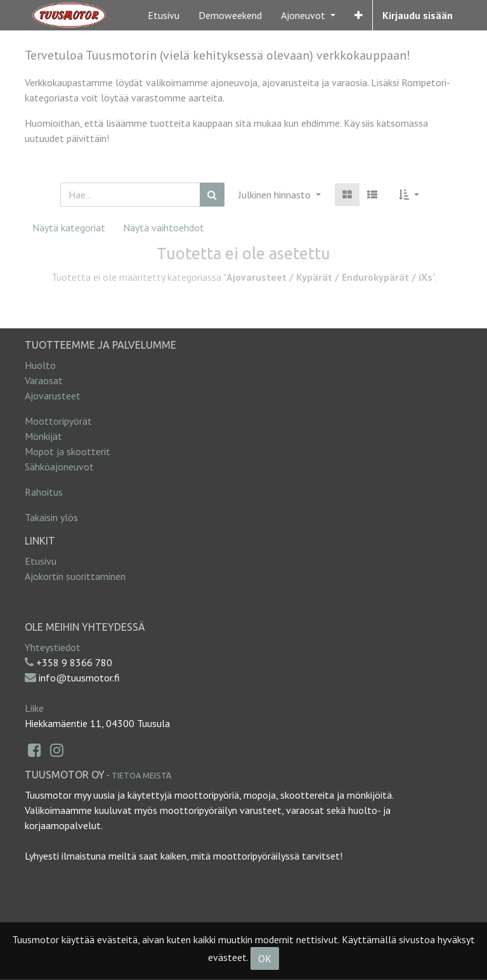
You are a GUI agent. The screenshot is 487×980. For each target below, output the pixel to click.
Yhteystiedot (53, 647)
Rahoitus (44, 492)
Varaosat (44, 380)
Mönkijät (43, 436)
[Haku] (212, 195)
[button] (359, 15)
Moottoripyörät (58, 421)
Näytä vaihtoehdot (164, 228)
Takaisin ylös (51, 517)
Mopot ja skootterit (68, 451)
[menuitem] (164, 15)
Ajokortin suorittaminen (75, 576)
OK (265, 958)
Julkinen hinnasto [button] (276, 195)
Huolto (40, 365)
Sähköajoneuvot (59, 467)
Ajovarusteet (53, 396)
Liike (34, 708)
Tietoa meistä (141, 775)
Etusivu (41, 561)
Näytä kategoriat (69, 228)
